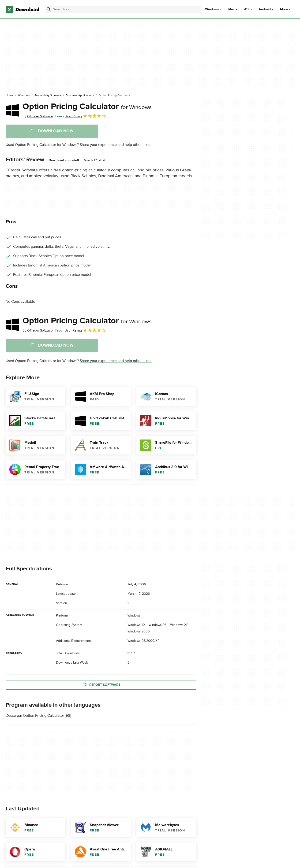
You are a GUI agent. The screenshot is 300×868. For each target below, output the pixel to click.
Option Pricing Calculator (87, 107)
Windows (212, 9)
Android (265, 9)
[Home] (9, 96)
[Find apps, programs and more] (123, 9)
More (286, 9)
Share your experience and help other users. (116, 145)
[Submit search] (49, 9)
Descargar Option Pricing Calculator (35, 716)
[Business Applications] (80, 96)
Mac (231, 9)
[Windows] (24, 96)
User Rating (85, 116)
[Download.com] (22, 9)
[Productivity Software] (48, 96)
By (38, 116)
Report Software (101, 685)
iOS (247, 9)
